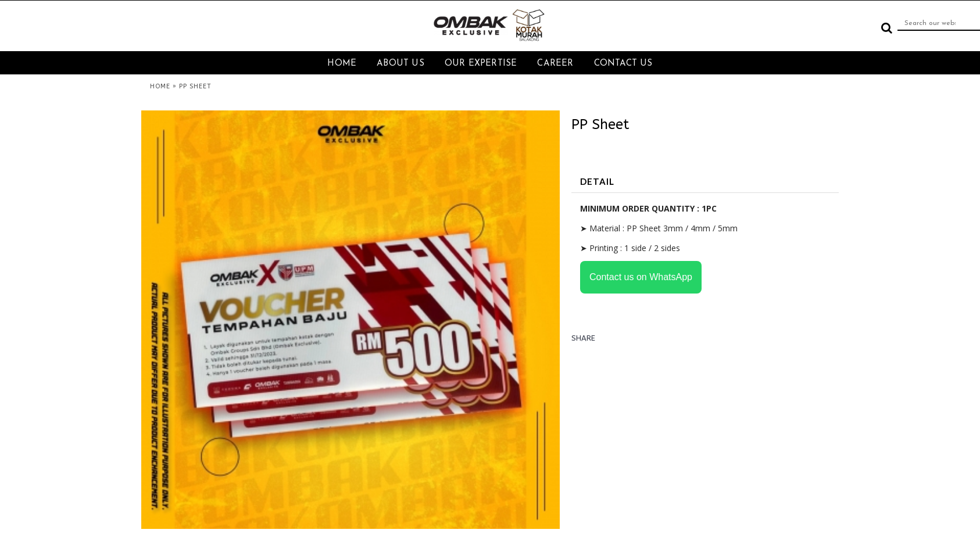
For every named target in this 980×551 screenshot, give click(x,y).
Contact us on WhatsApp (641, 277)
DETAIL (597, 181)
